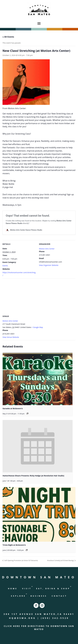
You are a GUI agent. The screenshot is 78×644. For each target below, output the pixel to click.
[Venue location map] (39, 296)
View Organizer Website (49, 265)
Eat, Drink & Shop (53, 589)
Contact (59, 596)
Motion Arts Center (47, 249)
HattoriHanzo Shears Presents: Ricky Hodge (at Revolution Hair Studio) (33, 476)
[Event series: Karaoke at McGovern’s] (27, 414)
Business (39, 596)
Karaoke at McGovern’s (13, 408)
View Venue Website (11, 337)
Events (5, 266)
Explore (18, 596)
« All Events (8, 37)
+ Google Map (37, 327)
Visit (27, 589)
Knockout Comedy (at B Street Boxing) (61, 560)
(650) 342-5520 (55, 618)
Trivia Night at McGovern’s (14, 545)
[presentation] (38, 379)
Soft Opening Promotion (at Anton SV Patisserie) (21, 560)
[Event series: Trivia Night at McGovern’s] (27, 550)
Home (13, 589)
